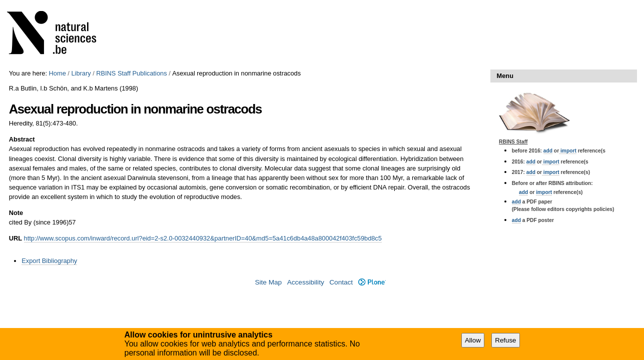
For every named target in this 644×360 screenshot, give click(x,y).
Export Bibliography (49, 261)
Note (16, 213)
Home (58, 73)
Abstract (22, 139)
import (568, 151)
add (548, 151)
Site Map (268, 282)
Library (81, 73)
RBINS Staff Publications (131, 73)
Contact (341, 282)
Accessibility (306, 282)
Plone (372, 282)
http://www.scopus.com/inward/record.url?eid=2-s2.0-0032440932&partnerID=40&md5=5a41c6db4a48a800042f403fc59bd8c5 (203, 238)
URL (16, 238)
